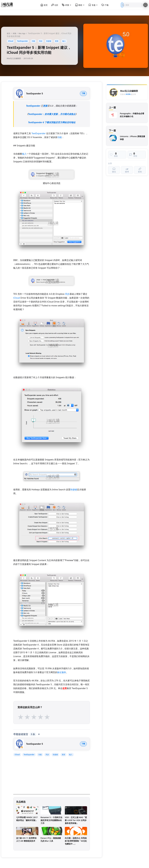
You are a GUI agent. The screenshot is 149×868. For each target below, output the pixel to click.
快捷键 (49, 41)
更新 (57, 41)
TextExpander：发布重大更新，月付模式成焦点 (52, 114)
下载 (105, 5)
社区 (55, 5)
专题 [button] (93, 5)
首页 (44, 5)
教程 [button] (80, 5)
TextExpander (22, 41)
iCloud (11, 41)
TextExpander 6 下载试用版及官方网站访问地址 (52, 122)
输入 (64, 41)
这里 (65, 688)
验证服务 (62, 672)
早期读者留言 (27, 734)
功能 (33, 41)
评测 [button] (67, 5)
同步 (41, 41)
